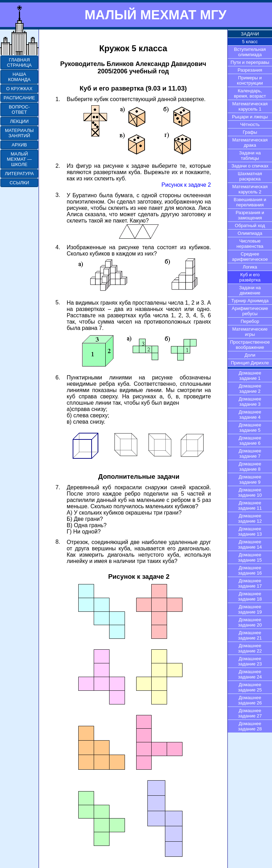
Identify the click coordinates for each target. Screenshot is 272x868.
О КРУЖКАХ (19, 89)
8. (58, 542)
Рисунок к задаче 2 (186, 185)
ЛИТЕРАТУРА (19, 174)
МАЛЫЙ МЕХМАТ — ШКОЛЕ (19, 159)
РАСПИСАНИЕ (19, 98)
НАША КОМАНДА (19, 77)
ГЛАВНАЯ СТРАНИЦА (19, 62)
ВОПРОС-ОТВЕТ (19, 110)
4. (58, 247)
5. (58, 302)
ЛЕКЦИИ (19, 121)
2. (58, 166)
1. (58, 99)
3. (58, 195)
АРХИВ (19, 145)
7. (58, 487)
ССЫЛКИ (19, 183)
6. (58, 377)
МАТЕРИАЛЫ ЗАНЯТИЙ (19, 133)
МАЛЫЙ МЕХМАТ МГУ (155, 15)
